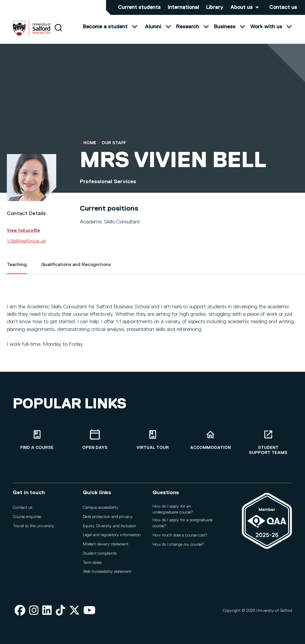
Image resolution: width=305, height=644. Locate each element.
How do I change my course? (178, 545)
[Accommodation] (210, 440)
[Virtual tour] (152, 440)
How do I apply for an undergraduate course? (173, 509)
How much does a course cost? (180, 535)
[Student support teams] (268, 442)
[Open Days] (95, 440)
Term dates (92, 563)
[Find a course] (37, 440)
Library (215, 7)
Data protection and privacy (108, 517)
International (183, 7)
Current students (139, 7)
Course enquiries (27, 517)
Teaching (17, 271)
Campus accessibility (101, 508)
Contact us (283, 7)
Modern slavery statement (106, 544)
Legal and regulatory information (112, 535)
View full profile (23, 237)
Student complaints (100, 553)
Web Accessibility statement (107, 572)
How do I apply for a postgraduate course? (182, 523)
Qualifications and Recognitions (76, 271)
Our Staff (114, 149)
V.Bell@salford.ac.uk (26, 247)
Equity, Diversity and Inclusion (109, 526)
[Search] (58, 34)
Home (90, 149)
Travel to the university (34, 526)
